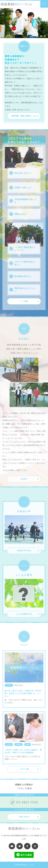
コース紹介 (24, 301)
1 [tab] (37, 36)
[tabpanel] (24, 23)
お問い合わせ (24, 817)
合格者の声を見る (24, 554)
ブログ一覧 (24, 769)
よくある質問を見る (24, 618)
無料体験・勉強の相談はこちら (24, 116)
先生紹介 (24, 483)
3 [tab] (45, 36)
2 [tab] (41, 36)
